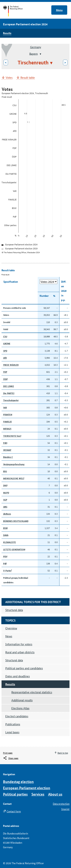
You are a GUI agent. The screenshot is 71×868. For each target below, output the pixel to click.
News (9, 636)
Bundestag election (18, 782)
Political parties (15, 794)
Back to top (63, 753)
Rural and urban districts (20, 652)
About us (55, 794)
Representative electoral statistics (32, 692)
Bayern (34, 53)
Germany (36, 47)
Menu (59, 10)
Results (7, 33)
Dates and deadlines (18, 676)
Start (17, 11)
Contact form (14, 811)
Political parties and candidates (24, 668)
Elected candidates (17, 716)
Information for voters (19, 644)
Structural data (14, 660)
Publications (13, 724)
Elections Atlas (20, 708)
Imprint (65, 809)
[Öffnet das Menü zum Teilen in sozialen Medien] (11, 758)
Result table (28, 78)
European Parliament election (27, 788)
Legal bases (12, 732)
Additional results (22, 700)
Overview (11, 628)
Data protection (61, 804)
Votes (9, 78)
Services (38, 794)
